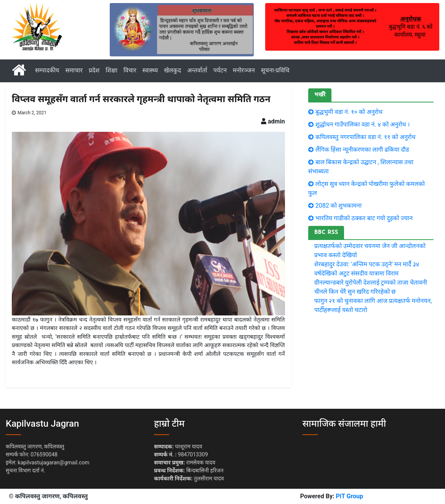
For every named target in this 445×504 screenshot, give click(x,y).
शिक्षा (111, 70)
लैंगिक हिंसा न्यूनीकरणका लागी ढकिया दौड (362, 150)
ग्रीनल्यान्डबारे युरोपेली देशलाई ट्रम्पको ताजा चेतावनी (371, 282)
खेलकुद (172, 70)
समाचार (74, 70)
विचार (130, 70)
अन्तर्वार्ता (197, 70)
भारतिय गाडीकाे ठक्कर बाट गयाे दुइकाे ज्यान (364, 218)
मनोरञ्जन (244, 70)
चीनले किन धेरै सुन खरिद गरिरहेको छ (355, 292)
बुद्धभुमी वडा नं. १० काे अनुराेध (349, 112)
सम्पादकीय (47, 70)
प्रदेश (94, 70)
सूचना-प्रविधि (275, 70)
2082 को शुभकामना (339, 206)
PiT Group (349, 496)
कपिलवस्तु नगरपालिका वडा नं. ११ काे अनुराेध (366, 137)
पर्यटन (220, 70)
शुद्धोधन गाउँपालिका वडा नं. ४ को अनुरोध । (363, 124)
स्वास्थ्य (150, 70)
